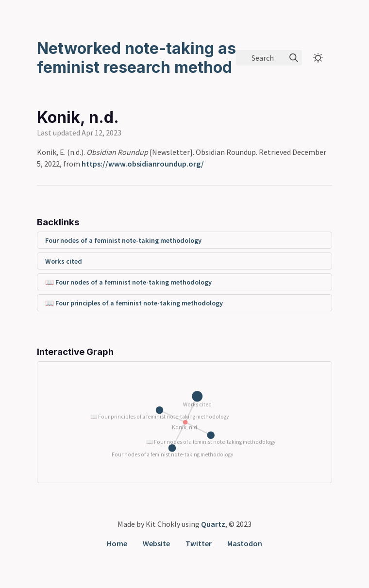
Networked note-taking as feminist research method (136, 58)
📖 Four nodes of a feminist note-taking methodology (128, 282)
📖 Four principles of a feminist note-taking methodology (134, 303)
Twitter (199, 543)
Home (117, 543)
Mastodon (245, 543)
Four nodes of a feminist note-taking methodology (123, 240)
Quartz (213, 524)
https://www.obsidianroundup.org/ (143, 164)
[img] (294, 58)
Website (156, 543)
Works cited (64, 261)
